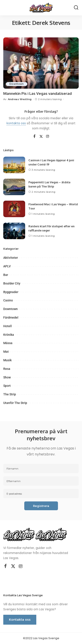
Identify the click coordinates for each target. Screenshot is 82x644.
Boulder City (12, 283)
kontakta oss (16, 123)
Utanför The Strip (15, 403)
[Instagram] (48, 137)
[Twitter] (41, 137)
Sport (7, 386)
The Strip (10, 394)
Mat (6, 352)
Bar (6, 275)
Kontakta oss (20, 620)
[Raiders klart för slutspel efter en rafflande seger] (14, 231)
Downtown (17, 84)
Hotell (8, 326)
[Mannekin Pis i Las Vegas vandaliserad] (41, 63)
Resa (7, 369)
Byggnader (11, 292)
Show (7, 377)
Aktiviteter (11, 258)
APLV (7, 266)
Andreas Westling (20, 99)
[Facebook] (34, 137)
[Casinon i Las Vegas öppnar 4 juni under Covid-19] (14, 165)
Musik (7, 360)
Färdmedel (11, 317)
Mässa (8, 343)
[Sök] (76, 8)
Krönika (9, 335)
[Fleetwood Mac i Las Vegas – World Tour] (14, 209)
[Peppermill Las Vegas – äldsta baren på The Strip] (14, 187)
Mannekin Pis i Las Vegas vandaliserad (38, 93)
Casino (8, 300)
